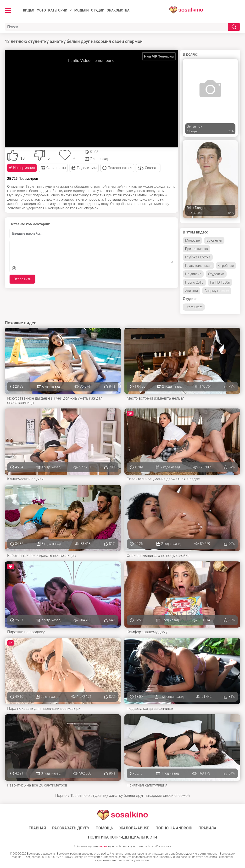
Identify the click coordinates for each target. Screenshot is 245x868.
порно (103, 846)
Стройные (226, 266)
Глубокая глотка (198, 257)
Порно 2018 (194, 282)
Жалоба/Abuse (134, 828)
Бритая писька (197, 249)
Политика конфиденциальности (123, 837)
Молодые (192, 240)
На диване (193, 274)
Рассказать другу (71, 828)
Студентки (216, 274)
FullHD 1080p (220, 282)
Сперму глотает (217, 291)
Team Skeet (194, 307)
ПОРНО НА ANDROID (174, 828)
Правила (208, 828)
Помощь (104, 828)
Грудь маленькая (198, 266)
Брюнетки (214, 240)
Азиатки (192, 291)
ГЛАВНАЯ (37, 828)
